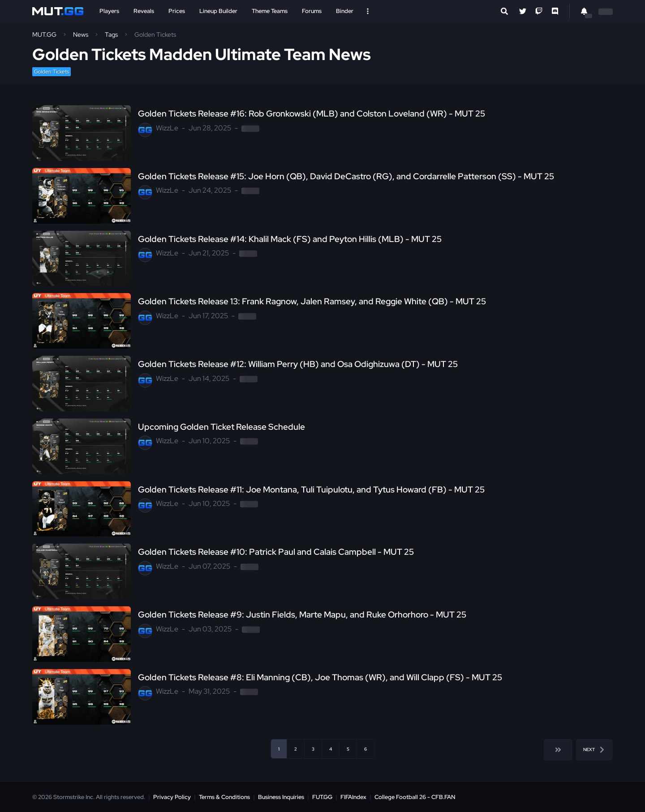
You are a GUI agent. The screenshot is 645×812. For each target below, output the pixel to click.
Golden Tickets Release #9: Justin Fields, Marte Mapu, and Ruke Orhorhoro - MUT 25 (302, 615)
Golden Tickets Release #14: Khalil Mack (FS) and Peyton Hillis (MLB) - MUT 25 (290, 239)
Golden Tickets (52, 72)
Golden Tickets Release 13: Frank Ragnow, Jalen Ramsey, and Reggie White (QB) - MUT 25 (312, 302)
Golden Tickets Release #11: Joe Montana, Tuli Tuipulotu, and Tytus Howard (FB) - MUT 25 (311, 490)
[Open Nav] (368, 11)
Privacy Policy (172, 797)
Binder (345, 11)
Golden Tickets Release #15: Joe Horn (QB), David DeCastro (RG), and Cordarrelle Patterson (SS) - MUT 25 (346, 177)
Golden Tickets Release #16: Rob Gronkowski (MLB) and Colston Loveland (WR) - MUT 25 (312, 114)
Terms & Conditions (224, 797)
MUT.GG (44, 35)
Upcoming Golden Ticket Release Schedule (221, 427)
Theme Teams (270, 11)
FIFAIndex (353, 797)
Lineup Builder (218, 11)
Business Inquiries (281, 797)
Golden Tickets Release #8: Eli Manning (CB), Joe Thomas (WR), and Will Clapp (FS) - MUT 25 (320, 678)
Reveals (144, 11)
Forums (312, 11)
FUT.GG (322, 797)
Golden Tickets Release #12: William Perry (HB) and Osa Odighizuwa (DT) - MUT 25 (298, 364)
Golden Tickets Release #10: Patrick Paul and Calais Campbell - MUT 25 (276, 552)
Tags (111, 35)
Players (109, 11)
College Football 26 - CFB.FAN (415, 797)
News (81, 35)
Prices (177, 11)
